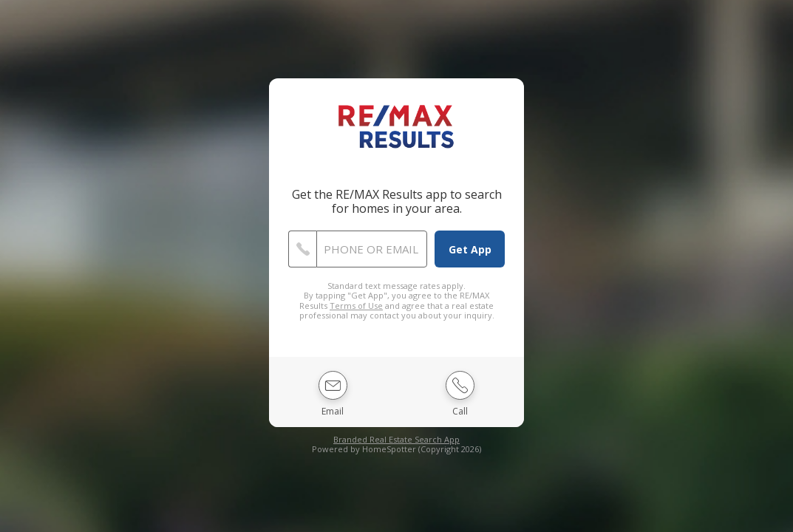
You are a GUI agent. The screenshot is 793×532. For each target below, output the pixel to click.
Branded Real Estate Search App (396, 439)
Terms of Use (356, 306)
